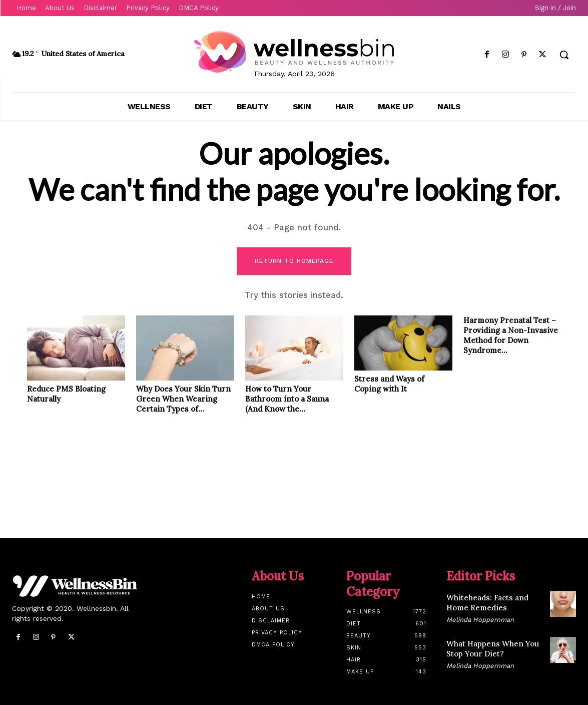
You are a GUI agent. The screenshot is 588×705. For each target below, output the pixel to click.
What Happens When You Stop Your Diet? (493, 649)
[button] (564, 55)
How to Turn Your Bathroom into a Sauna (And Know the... (287, 399)
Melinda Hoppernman (480, 620)
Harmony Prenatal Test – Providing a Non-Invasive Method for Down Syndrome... (511, 335)
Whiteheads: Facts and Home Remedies (487, 603)
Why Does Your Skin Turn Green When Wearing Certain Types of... (183, 399)
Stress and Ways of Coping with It (389, 384)
